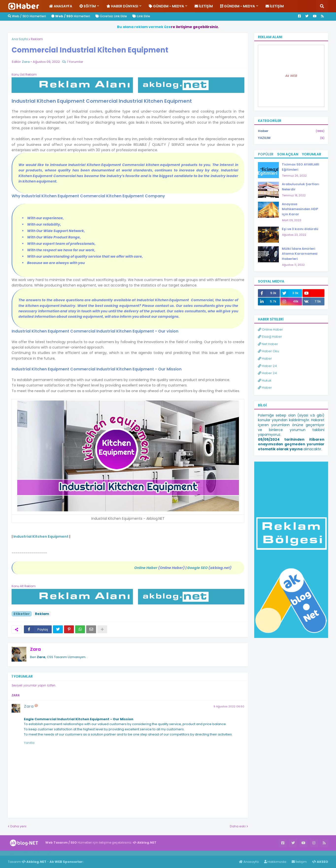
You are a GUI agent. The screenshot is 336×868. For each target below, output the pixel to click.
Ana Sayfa (20, 39)
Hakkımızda (275, 862)
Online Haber (270, 329)
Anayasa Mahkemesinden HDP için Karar (300, 209)
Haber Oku (269, 351)
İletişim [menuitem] (204, 6)
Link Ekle (141, 16)
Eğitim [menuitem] (88, 6)
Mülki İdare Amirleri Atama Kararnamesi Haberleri (300, 254)
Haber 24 (267, 366)
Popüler (266, 154)
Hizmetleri (71, 16)
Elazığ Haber (270, 337)
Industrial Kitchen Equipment (41, 536)
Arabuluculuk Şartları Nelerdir (301, 187)
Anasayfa (249, 862)
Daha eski (238, 826)
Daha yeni (18, 826)
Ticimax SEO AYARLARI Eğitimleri (301, 167)
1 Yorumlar (75, 62)
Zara (35, 649)
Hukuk (265, 380)
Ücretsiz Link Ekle (111, 16)
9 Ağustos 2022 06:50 (229, 706)
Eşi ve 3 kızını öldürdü (300, 229)
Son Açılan (288, 154)
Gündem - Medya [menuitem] (166, 6)
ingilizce (51, 853)
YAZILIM (291, 138)
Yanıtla (29, 743)
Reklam (37, 39)
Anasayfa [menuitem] (61, 6)
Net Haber (268, 344)
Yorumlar (312, 154)
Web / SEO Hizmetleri (27, 16)
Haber (291, 131)
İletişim (299, 862)
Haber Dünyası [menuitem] (122, 6)
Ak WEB (291, 76)
